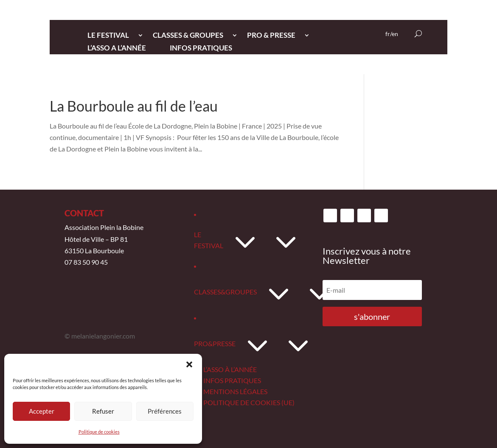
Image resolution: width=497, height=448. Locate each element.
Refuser (103, 411)
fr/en (392, 34)
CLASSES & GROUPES (188, 36)
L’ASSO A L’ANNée (117, 49)
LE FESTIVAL (108, 36)
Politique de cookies (99, 432)
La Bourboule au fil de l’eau (134, 106)
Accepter (42, 411)
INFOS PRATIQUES (201, 49)
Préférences (165, 411)
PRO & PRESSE (271, 36)
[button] (189, 364)
